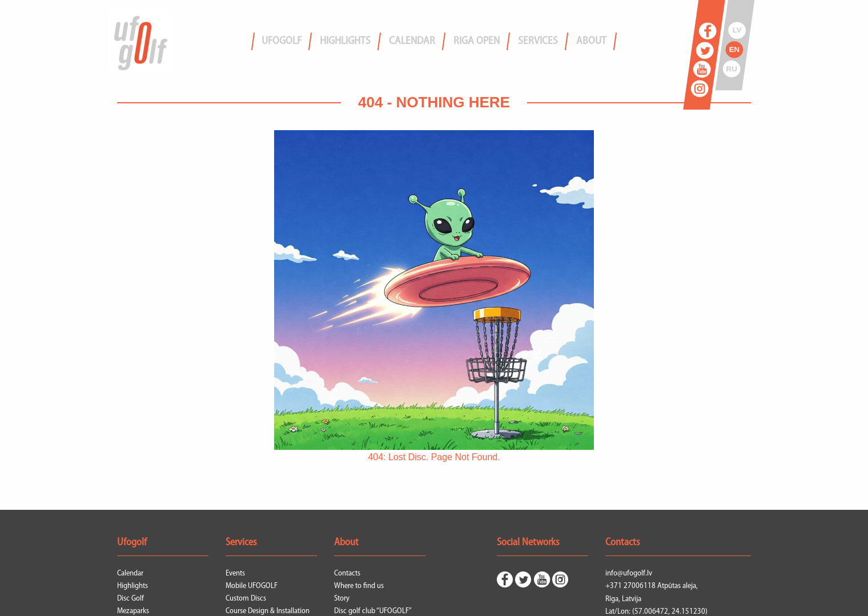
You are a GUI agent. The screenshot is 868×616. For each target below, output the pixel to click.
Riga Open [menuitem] (477, 41)
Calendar (130, 573)
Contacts (347, 573)
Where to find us (359, 586)
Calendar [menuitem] (412, 41)
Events (235, 573)
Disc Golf (130, 599)
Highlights (132, 586)
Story (342, 599)
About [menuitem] (591, 41)
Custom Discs (246, 599)
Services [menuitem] (538, 41)
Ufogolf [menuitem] (282, 41)
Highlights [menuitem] (345, 41)
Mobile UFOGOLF (252, 586)
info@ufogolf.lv (629, 573)
